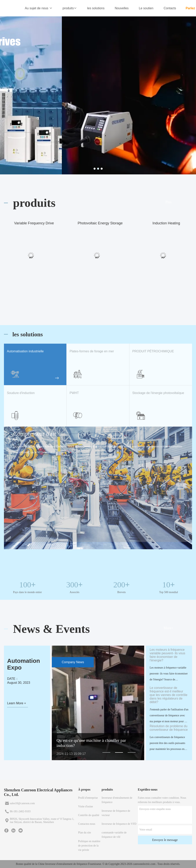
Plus (169, 202)
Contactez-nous (87, 824)
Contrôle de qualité (89, 815)
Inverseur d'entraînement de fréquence (117, 800)
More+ (169, 628)
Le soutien (146, 8)
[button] (106, 752)
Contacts (170, 8)
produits (70, 8)
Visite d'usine (85, 806)
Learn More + (17, 703)
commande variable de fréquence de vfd (114, 835)
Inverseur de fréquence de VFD (119, 824)
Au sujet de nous (39, 8)
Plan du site (84, 833)
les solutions (96, 8)
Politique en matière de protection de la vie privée (89, 846)
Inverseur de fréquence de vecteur (116, 813)
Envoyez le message (165, 840)
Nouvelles (122, 8)
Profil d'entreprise (88, 798)
